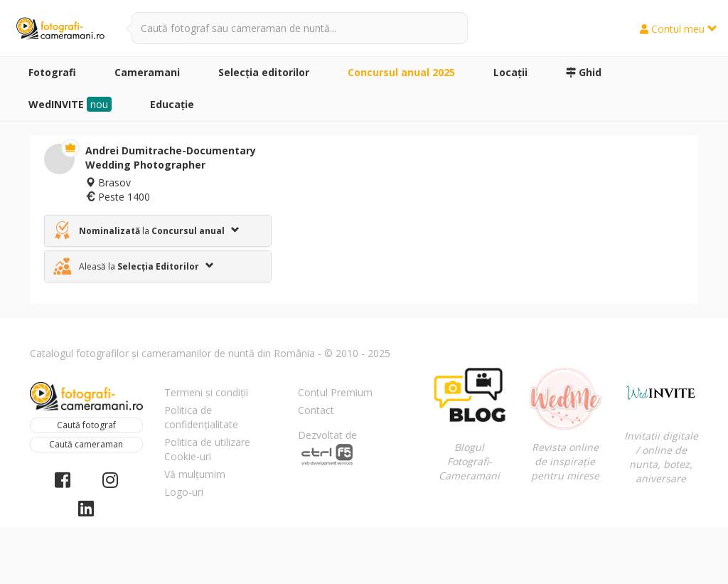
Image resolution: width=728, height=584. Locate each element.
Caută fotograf (86, 425)
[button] (158, 231)
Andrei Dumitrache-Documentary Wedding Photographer (171, 158)
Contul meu (679, 29)
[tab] (158, 231)
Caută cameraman (86, 444)
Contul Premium (335, 392)
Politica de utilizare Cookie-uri (207, 449)
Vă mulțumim (195, 474)
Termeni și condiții (206, 392)
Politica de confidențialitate (201, 417)
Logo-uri (184, 492)
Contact (316, 410)
